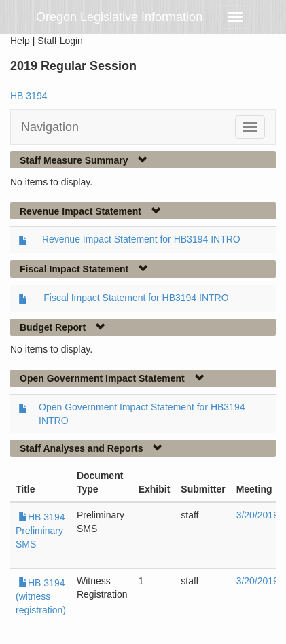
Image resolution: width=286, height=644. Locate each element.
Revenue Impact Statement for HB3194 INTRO (141, 239)
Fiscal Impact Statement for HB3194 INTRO (136, 298)
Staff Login (60, 41)
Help (20, 41)
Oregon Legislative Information (119, 17)
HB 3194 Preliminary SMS (40, 531)
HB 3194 (29, 96)
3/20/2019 (257, 515)
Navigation (50, 127)
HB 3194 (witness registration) (41, 596)
